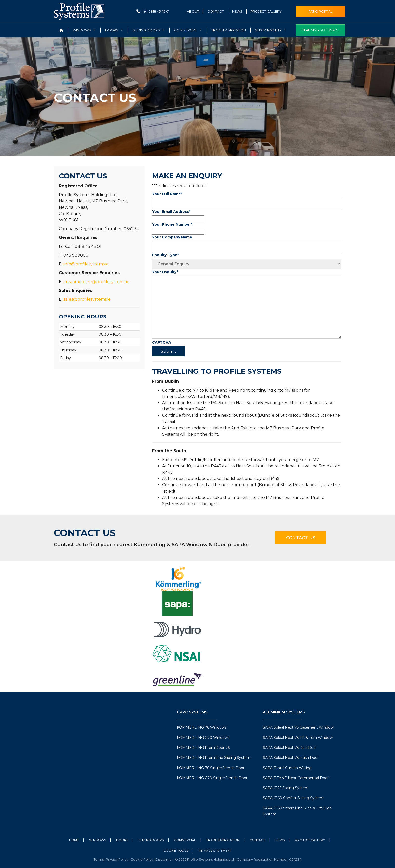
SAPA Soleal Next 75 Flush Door (291, 758)
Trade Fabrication (229, 30)
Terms (99, 859)
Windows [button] (84, 30)
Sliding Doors (151, 840)
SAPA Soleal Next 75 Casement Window (298, 727)
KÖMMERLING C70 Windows (203, 738)
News (237, 11)
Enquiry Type (166, 255)
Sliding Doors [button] (149, 30)
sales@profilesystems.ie (87, 299)
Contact (216, 11)
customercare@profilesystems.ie (96, 282)
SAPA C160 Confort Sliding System (293, 798)
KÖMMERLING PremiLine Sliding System (214, 758)
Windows (97, 840)
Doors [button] (114, 30)
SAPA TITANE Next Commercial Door (296, 778)
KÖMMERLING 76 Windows (202, 727)
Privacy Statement (215, 850)
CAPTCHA (162, 342)
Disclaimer (164, 859)
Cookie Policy (176, 850)
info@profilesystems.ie (86, 264)
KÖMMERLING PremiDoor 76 (203, 748)
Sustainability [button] (271, 30)
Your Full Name (167, 194)
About (193, 11)
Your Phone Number (172, 224)
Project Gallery (266, 11)
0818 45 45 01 (159, 11)
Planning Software (320, 30)
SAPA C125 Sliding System (286, 788)
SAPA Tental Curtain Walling (287, 768)
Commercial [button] (188, 30)
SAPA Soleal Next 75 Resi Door (290, 748)
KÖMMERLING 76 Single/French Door (211, 768)
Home (74, 840)
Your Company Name (172, 237)
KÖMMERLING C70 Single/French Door (212, 778)
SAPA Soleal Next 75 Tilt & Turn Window (298, 738)
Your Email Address (171, 212)
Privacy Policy (117, 859)
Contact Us (301, 538)
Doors (122, 840)
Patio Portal (320, 11)
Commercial (185, 840)
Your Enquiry (165, 272)
